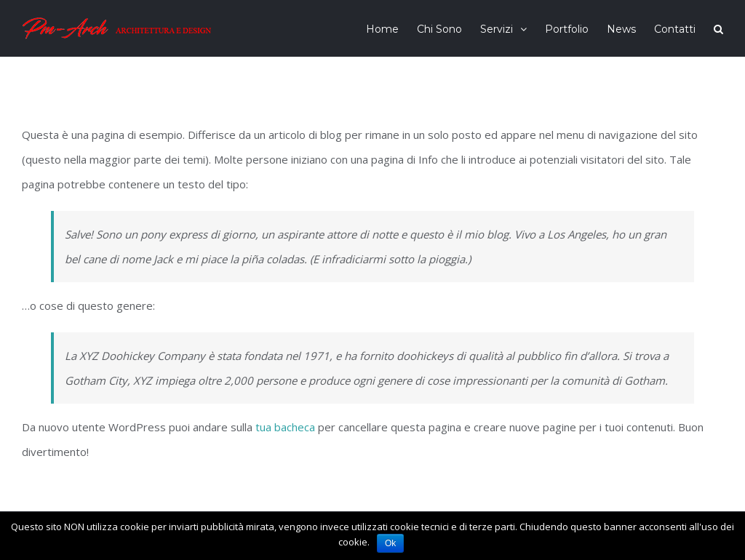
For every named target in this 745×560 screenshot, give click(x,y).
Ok (390, 543)
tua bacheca (285, 427)
